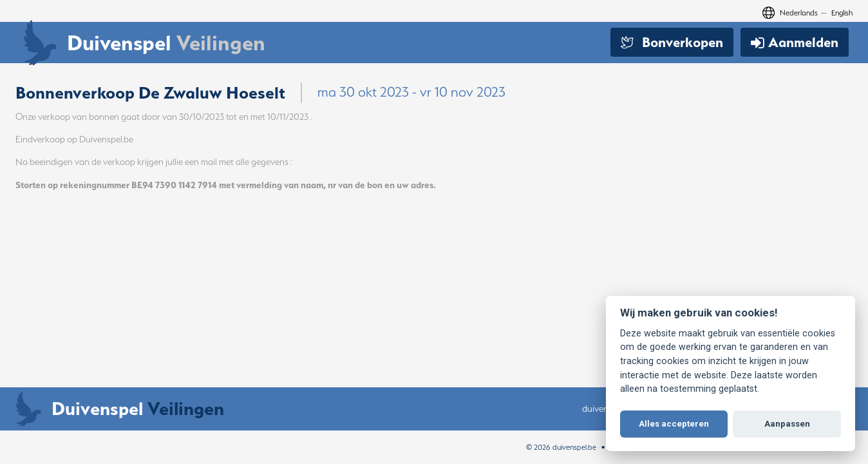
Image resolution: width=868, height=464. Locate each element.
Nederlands (799, 13)
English (842, 13)
